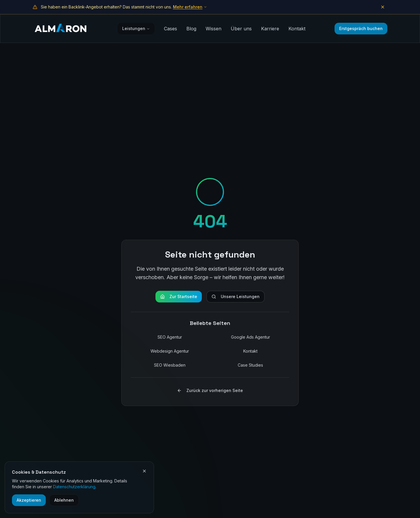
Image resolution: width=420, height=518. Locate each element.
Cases (170, 29)
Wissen (213, 29)
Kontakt (297, 29)
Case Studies (250, 365)
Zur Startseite (179, 296)
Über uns (241, 29)
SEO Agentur (170, 337)
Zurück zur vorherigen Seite (210, 390)
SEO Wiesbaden (170, 365)
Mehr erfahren (190, 7)
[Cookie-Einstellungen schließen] (144, 471)
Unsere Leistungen (236, 296)
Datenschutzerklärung (74, 487)
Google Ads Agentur (251, 337)
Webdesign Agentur (170, 351)
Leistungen (136, 28)
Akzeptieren (29, 500)
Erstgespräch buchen (361, 28)
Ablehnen (64, 500)
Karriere (270, 29)
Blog (191, 29)
